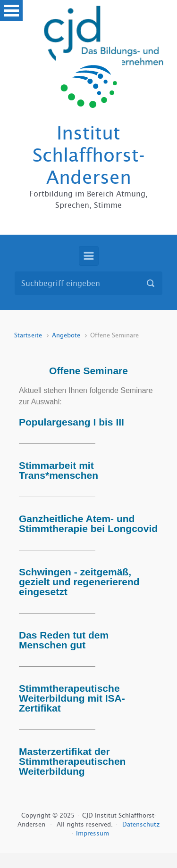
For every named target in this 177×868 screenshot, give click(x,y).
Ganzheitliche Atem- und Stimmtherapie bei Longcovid (88, 524)
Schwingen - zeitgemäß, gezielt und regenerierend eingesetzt (79, 582)
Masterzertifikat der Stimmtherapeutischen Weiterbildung (72, 761)
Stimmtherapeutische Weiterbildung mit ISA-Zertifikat (72, 698)
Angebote (66, 335)
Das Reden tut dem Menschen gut (64, 640)
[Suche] (88, 283)
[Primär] (89, 256)
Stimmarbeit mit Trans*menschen (59, 470)
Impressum (93, 833)
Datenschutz (141, 824)
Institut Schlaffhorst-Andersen (89, 155)
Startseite (28, 335)
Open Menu (11, 11)
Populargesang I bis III (72, 422)
